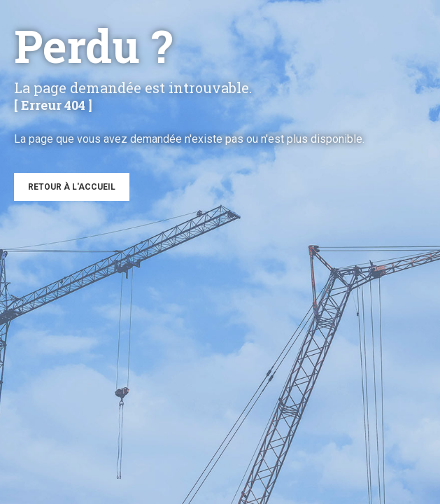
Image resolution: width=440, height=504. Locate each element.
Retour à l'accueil (72, 187)
